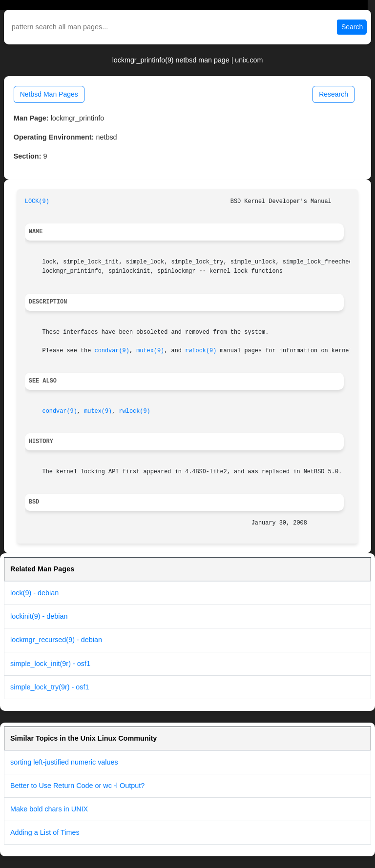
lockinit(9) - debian (39, 616)
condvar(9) (112, 351)
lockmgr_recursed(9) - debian (56, 640)
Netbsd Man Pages (49, 94)
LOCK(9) (37, 202)
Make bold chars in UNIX (49, 809)
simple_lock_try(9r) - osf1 (50, 687)
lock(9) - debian (34, 593)
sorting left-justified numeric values (64, 762)
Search (352, 27)
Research (333, 94)
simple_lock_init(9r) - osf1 (50, 664)
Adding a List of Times (45, 832)
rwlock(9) (201, 351)
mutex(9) (150, 351)
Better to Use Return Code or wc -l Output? (77, 786)
